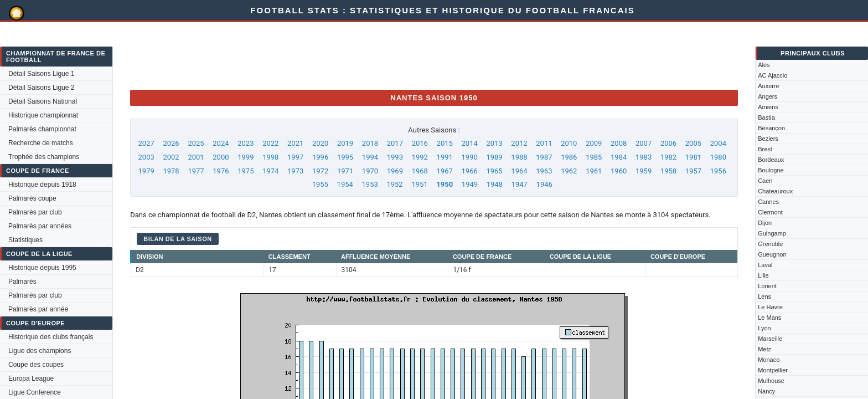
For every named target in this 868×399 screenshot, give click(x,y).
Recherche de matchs (41, 143)
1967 (445, 171)
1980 (718, 157)
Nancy (766, 391)
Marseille (770, 339)
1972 (320, 171)
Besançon (771, 128)
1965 (494, 171)
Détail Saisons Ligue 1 (41, 74)
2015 (445, 143)
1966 (470, 171)
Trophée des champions (44, 157)
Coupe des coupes (36, 365)
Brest (765, 149)
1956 (718, 171)
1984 (619, 157)
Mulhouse (771, 381)
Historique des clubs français (51, 337)
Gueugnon (772, 254)
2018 (370, 143)
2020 (320, 143)
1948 (495, 184)
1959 (644, 171)
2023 (246, 143)
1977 (196, 171)
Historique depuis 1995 (42, 268)
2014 (470, 143)
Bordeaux (771, 160)
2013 (494, 143)
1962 (569, 171)
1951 (419, 184)
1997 (295, 157)
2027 (146, 143)
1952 (394, 184)
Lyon (764, 328)
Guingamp (772, 233)
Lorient (767, 286)
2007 (644, 143)
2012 (519, 143)
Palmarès (22, 282)
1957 (693, 171)
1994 (370, 157)
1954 (345, 184)
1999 (246, 157)
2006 (668, 143)
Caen (765, 181)
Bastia (766, 117)
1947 (520, 184)
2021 (295, 143)
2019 (345, 143)
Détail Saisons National (43, 101)
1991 (445, 157)
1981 (693, 157)
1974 (270, 171)
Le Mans (769, 318)
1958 (668, 171)
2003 (146, 157)
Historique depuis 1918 (42, 185)
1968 (420, 171)
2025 (196, 143)
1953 (370, 184)
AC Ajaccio (773, 75)
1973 (295, 171)
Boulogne (771, 170)
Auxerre (769, 86)
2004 (718, 143)
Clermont (770, 212)
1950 (445, 184)
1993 (395, 157)
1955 (320, 184)
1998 (270, 157)
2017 (395, 143)
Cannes (768, 202)
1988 (519, 157)
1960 (619, 171)
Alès (764, 65)
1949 (470, 184)
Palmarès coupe (32, 198)
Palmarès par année (38, 309)
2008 (619, 143)
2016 (420, 143)
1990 (470, 157)
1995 (345, 157)
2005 (693, 143)
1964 (519, 171)
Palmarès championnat (42, 129)
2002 (171, 157)
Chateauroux (775, 191)
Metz (764, 349)
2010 (569, 143)
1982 (668, 157)
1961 (594, 171)
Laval (765, 265)
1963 (544, 171)
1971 (345, 171)
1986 (569, 157)
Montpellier (773, 370)
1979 (146, 171)
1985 (594, 157)
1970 (370, 171)
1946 (544, 184)
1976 (221, 171)
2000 (221, 157)
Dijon (765, 223)
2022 (270, 143)
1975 (246, 171)
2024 (221, 143)
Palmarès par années (40, 226)
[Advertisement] (332, 56)
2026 (171, 143)
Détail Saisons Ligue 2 (41, 88)
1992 (420, 157)
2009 (594, 143)
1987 (544, 157)
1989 (494, 157)
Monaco (769, 360)
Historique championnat (43, 115)
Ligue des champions (40, 351)
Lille (763, 275)
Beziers (768, 139)
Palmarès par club (35, 212)
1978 (171, 171)
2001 (196, 157)
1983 (644, 157)
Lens (764, 296)
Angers (768, 96)
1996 (320, 157)
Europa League (31, 378)
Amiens (768, 107)
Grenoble (770, 244)
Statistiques (25, 240)
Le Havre (770, 307)
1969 (395, 171)
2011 (544, 143)
